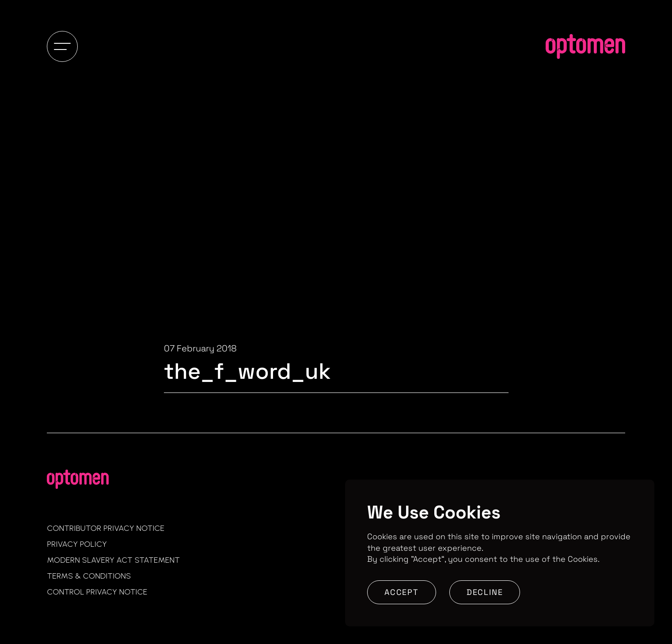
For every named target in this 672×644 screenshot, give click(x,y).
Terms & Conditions (89, 576)
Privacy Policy (77, 544)
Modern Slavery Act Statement (113, 560)
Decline (485, 592)
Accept (402, 592)
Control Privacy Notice (97, 592)
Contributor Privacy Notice (106, 528)
